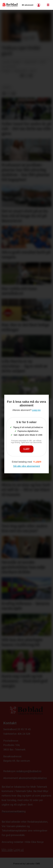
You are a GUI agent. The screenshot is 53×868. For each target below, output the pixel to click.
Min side (7, 850)
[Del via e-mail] (31, 76)
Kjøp (27, 449)
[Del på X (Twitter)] (26, 76)
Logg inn (39, 5)
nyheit (7, 87)
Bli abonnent (28, 5)
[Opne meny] (48, 5)
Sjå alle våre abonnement (26, 466)
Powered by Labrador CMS (27, 864)
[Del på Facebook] (22, 76)
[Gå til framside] (10, 5)
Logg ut (19, 850)
